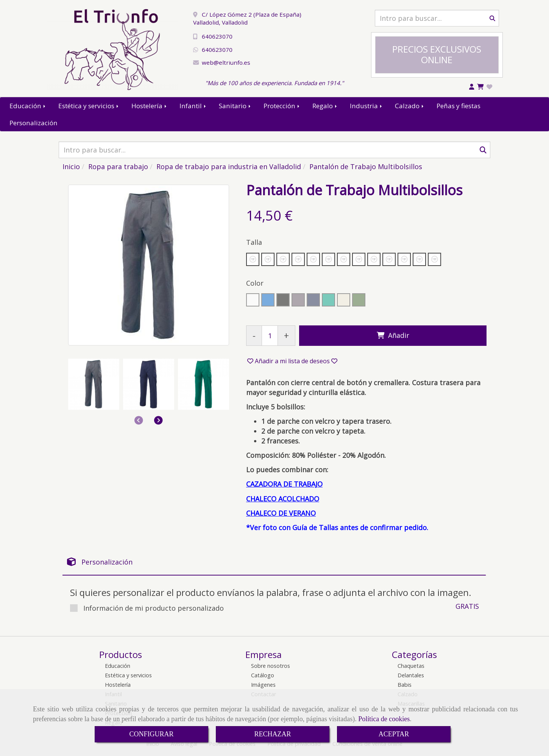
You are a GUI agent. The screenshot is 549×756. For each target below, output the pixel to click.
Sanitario (235, 106)
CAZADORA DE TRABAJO (284, 484)
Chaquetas (411, 666)
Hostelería (150, 106)
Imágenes (263, 685)
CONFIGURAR (151, 734)
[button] (158, 420)
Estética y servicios (89, 106)
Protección (282, 106)
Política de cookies (384, 719)
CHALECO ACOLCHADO (283, 499)
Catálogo (263, 675)
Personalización (34, 123)
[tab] (274, 562)
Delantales (411, 675)
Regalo (325, 106)
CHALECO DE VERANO (281, 513)
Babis (405, 685)
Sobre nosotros (271, 666)
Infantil (193, 106)
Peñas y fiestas (459, 106)
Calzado (410, 106)
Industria (367, 106)
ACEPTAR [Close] (394, 734)
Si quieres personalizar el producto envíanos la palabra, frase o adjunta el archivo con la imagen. (271, 592)
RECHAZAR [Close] (272, 734)
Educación (28, 106)
